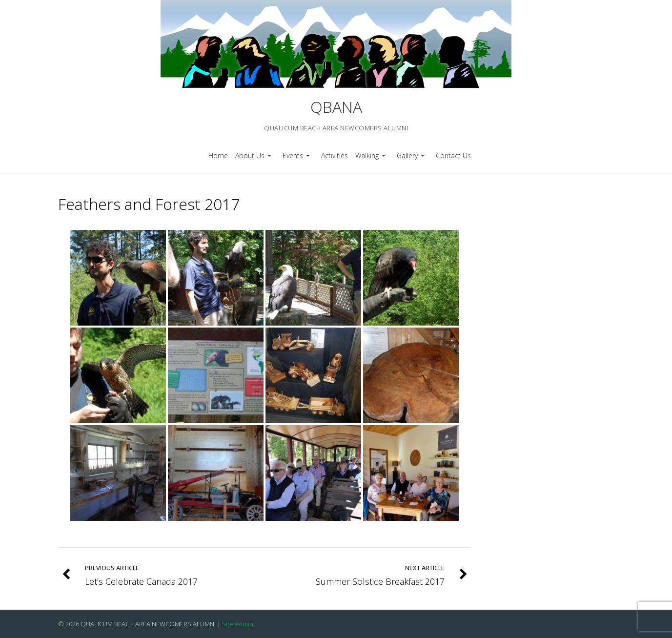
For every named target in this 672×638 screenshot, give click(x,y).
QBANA (336, 107)
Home (218, 155)
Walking (372, 159)
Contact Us (453, 155)
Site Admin (238, 624)
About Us (255, 159)
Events (297, 159)
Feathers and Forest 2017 (149, 204)
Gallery (412, 159)
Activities (335, 155)
